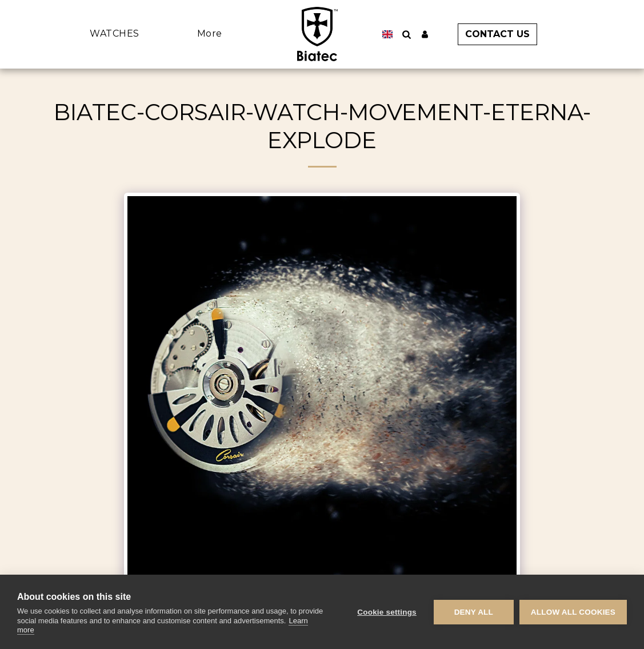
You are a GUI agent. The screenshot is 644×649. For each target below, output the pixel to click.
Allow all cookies (573, 612)
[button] (494, 34)
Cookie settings (387, 612)
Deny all (474, 612)
